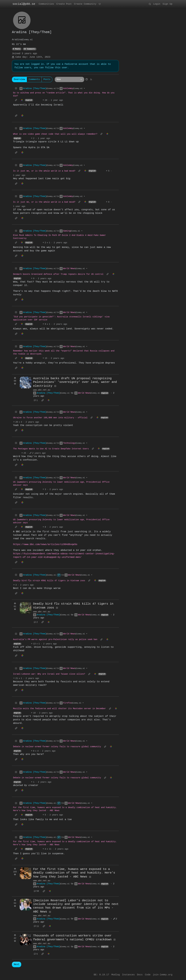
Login (157, 4)
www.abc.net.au (42, 390)
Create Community (85, 4)
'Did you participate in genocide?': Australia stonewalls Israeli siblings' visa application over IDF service (61, 318)
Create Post (64, 4)
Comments (34, 79)
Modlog (116, 975)
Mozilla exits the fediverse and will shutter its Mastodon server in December (59, 709)
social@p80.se (24, 4)
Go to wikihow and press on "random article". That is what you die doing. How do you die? (64, 94)
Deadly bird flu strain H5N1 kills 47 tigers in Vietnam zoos (49, 581)
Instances (128, 975)
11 (36, 927)
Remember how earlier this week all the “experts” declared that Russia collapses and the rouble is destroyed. (64, 352)
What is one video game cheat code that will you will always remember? (55, 134)
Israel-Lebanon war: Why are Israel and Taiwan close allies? (49, 675)
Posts (47, 79)
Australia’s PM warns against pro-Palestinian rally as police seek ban (55, 640)
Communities (46, 4)
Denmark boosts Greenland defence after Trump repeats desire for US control (58, 274)
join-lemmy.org (163, 975)
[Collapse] (16, 89)
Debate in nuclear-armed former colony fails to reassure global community (57, 747)
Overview (19, 79)
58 (36, 892)
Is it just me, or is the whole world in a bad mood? (44, 171)
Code (148, 975)
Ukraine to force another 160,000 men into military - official (50, 418)
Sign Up (167, 4)
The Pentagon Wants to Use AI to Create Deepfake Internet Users (51, 449)
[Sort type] (69, 79)
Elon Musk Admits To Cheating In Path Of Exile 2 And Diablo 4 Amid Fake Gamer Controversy (59, 237)
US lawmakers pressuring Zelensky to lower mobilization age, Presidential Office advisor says (61, 484)
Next (17, 966)
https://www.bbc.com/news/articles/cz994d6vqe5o (45, 545)
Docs (140, 975)
